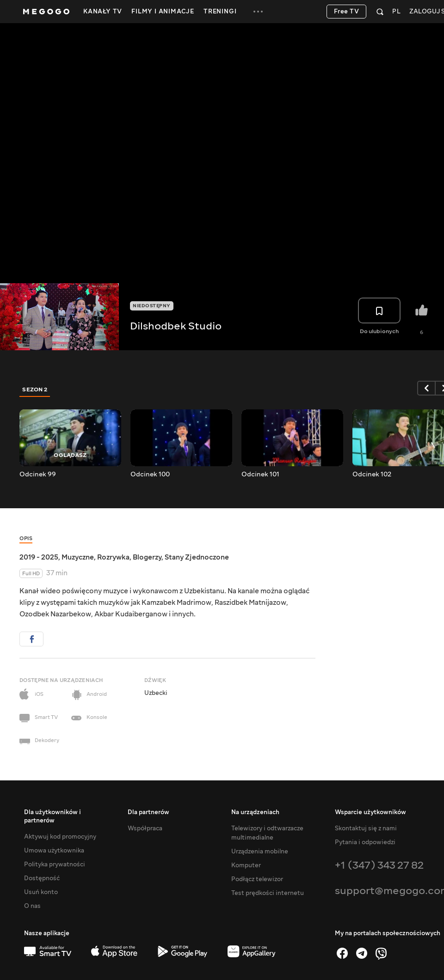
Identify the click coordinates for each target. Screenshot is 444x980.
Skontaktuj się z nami (366, 828)
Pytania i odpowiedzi (365, 842)
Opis (26, 539)
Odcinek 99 (38, 475)
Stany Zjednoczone (197, 557)
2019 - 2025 (39, 557)
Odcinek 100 (150, 475)
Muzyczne (78, 557)
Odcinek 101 (260, 475)
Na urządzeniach (255, 812)
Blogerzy (147, 557)
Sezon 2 (35, 390)
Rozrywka (113, 557)
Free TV (347, 12)
